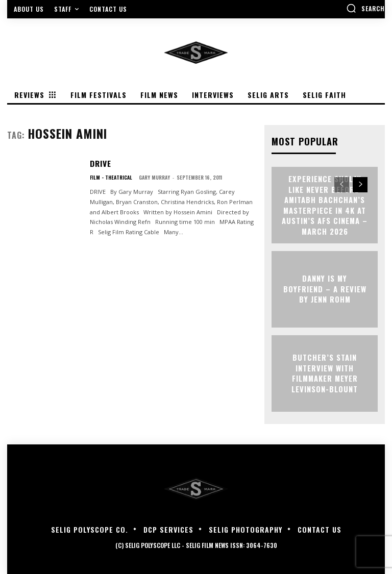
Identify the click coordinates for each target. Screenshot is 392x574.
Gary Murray (154, 176)
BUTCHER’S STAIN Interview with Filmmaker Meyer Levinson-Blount (325, 373)
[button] (365, 8)
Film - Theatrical (111, 177)
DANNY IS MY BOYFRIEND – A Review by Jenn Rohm (325, 289)
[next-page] (360, 185)
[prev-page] (342, 185)
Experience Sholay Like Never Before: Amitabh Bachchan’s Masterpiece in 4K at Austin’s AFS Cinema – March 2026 (325, 205)
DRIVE (100, 163)
